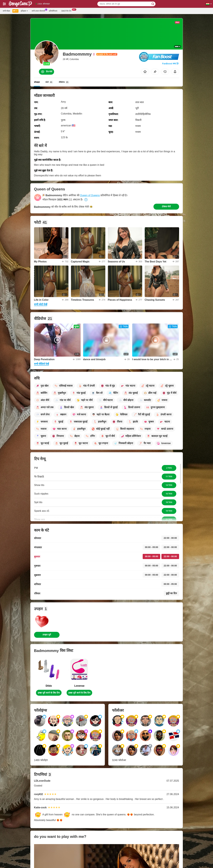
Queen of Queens (90, 195)
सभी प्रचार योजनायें (39, 11)
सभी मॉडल (6, 11)
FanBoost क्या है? (171, 64)
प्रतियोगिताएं (53, 11)
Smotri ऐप (67, 11)
